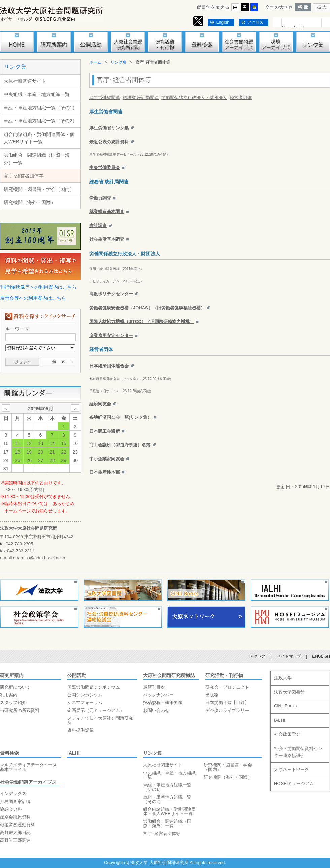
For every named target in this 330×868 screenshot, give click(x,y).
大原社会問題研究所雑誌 (169, 675)
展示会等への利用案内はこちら (33, 298)
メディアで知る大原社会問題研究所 (100, 720)
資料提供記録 (80, 730)
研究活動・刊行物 (224, 675)
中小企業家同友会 (107, 459)
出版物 (212, 695)
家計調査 (98, 225)
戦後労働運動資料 (18, 825)
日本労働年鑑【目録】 (227, 703)
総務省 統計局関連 (141, 98)
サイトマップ (289, 656)
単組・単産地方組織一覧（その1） (40, 108)
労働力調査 (100, 198)
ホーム (95, 62)
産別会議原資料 (15, 817)
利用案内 (9, 695)
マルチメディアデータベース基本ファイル (28, 767)
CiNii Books (285, 706)
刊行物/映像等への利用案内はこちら (38, 287)
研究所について (15, 687)
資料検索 (9, 753)
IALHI (74, 753)
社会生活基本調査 (107, 239)
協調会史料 (11, 809)
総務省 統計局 (104, 182)
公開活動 (77, 675)
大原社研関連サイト (25, 81)
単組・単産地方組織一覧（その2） (40, 121)
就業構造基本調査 (107, 212)
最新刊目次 (154, 687)
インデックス (13, 794)
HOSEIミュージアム (294, 784)
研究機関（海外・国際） (30, 202)
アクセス (255, 22)
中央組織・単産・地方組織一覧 (37, 94)
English (223, 22)
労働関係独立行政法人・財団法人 (194, 98)
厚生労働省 (101, 112)
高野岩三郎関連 (15, 840)
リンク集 (15, 67)
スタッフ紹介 (13, 703)
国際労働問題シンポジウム (94, 687)
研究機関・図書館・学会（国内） (39, 189)
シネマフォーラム (85, 703)
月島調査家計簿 (15, 801)
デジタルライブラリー (227, 710)
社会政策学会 (287, 734)
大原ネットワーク (292, 769)
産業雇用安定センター (111, 335)
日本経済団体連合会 (109, 366)
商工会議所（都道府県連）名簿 (120, 445)
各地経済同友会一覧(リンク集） (121, 417)
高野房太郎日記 (15, 832)
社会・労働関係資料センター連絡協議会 (298, 752)
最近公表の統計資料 (109, 142)
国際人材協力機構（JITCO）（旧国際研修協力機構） (142, 322)
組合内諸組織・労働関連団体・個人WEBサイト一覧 (39, 138)
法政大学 (283, 678)
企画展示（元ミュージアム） (96, 710)
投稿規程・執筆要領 (163, 703)
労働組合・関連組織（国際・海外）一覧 (37, 159)
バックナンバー (158, 695)
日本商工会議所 (105, 431)
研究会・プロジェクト (227, 687)
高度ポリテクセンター (111, 294)
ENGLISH (321, 656)
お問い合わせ (156, 710)
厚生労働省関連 (105, 98)
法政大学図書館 (289, 692)
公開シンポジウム (85, 695)
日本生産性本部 (105, 472)
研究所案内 (12, 675)
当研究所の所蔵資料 (20, 710)
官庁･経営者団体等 (24, 176)
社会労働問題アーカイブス (28, 782)
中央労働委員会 (105, 167)
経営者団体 (241, 98)
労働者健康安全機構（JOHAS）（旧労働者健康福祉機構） (147, 308)
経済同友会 (100, 404)
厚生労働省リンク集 (109, 128)
